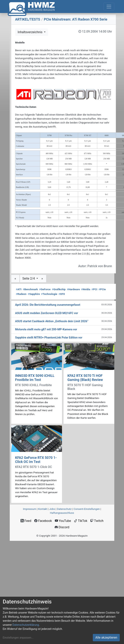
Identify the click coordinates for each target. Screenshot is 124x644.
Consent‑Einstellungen (87, 509)
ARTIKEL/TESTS (28, 19)
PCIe (102, 289)
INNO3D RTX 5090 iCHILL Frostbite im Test (35, 378)
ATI (19, 289)
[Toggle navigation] (109, 7)
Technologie (49, 294)
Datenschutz (64, 509)
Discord (62, 527)
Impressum (29, 509)
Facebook (43, 521)
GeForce (45, 289)
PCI (94, 289)
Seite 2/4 (29, 278)
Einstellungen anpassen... (18, 638)
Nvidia (86, 289)
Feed (26, 521)
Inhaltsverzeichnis (30, 32)
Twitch (97, 521)
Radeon (21, 294)
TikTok (81, 521)
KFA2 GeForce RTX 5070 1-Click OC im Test (36, 460)
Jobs (52, 509)
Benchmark (30, 289)
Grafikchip (59, 289)
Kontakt (43, 509)
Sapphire (34, 294)
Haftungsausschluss (62, 513)
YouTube (63, 521)
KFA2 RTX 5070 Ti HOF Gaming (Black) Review (85, 378)
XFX (62, 294)
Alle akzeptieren (106, 638)
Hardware (73, 289)
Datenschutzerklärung (26, 625)
